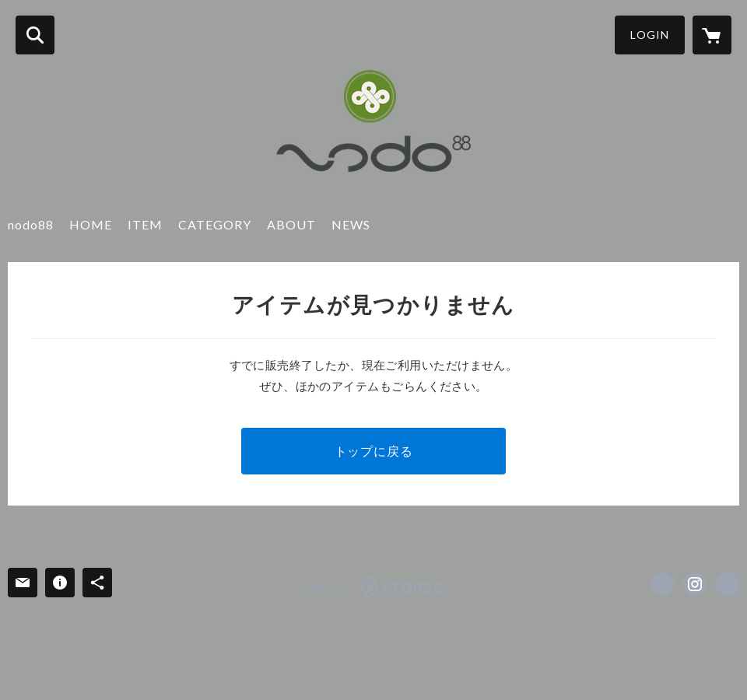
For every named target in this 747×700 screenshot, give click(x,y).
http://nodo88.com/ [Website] (728, 584)
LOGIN (650, 35)
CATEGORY (215, 224)
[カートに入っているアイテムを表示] (712, 35)
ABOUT (291, 224)
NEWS (351, 224)
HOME (91, 224)
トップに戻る (374, 451)
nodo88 (31, 224)
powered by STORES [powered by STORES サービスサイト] (374, 586)
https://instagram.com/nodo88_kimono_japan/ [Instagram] (695, 584)
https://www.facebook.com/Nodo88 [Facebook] (662, 584)
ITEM (145, 224)
